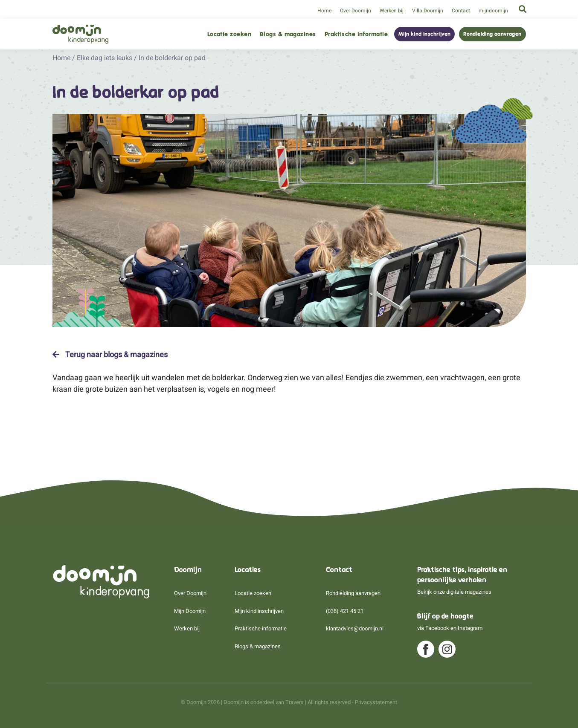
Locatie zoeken (229, 34)
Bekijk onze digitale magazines (454, 592)
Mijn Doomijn (190, 611)
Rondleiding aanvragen (492, 34)
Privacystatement (376, 702)
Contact (461, 11)
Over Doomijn (356, 11)
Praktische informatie (356, 34)
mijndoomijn (493, 11)
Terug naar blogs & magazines (110, 355)
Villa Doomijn (428, 11)
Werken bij (392, 11)
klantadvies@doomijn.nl (355, 628)
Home (324, 11)
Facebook (437, 628)
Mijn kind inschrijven (424, 34)
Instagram (470, 628)
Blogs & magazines (288, 34)
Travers (295, 702)
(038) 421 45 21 (345, 611)
